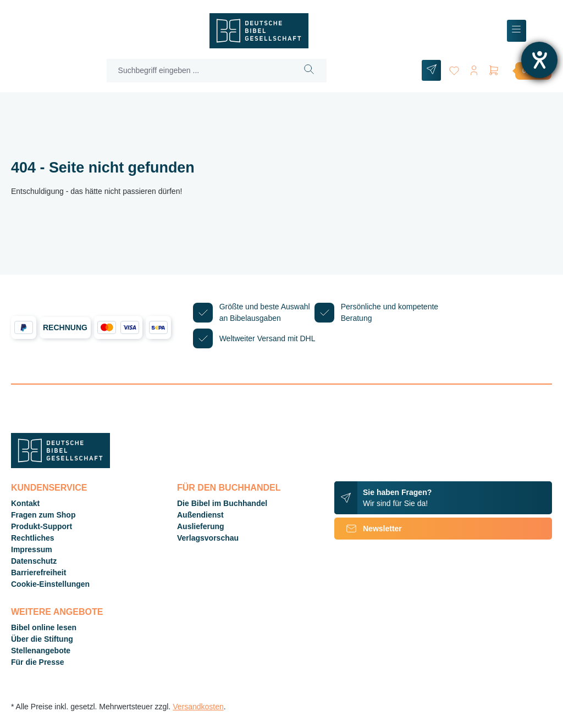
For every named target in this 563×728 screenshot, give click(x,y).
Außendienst (200, 515)
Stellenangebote (41, 651)
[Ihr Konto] (474, 68)
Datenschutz (34, 561)
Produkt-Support (42, 526)
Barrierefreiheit (38, 573)
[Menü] (517, 31)
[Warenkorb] (520, 70)
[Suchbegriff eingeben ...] (200, 71)
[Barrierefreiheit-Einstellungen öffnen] (539, 60)
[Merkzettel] (454, 68)
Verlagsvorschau (208, 538)
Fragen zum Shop (43, 515)
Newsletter (368, 529)
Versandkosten (198, 707)
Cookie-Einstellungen (50, 584)
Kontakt (25, 503)
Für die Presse (38, 662)
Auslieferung (201, 526)
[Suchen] (309, 71)
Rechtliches (33, 538)
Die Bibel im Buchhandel (222, 503)
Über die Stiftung (42, 639)
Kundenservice (49, 488)
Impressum (32, 549)
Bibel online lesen (44, 627)
